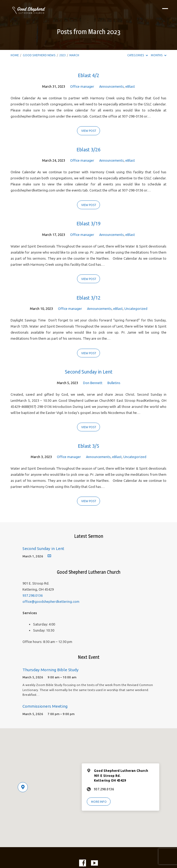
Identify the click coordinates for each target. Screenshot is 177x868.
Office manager (82, 86)
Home (15, 55)
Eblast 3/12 (88, 298)
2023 (62, 55)
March (74, 55)
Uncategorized (136, 309)
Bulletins (114, 383)
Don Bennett (93, 383)
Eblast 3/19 (88, 223)
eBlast (130, 86)
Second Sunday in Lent (89, 372)
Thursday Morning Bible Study (51, 670)
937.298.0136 (33, 595)
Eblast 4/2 (88, 75)
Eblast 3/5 (88, 446)
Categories (138, 55)
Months (159, 55)
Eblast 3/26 (88, 150)
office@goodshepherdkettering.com (51, 601)
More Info (99, 802)
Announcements (112, 86)
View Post (89, 131)
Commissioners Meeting (45, 706)
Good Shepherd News (39, 55)
